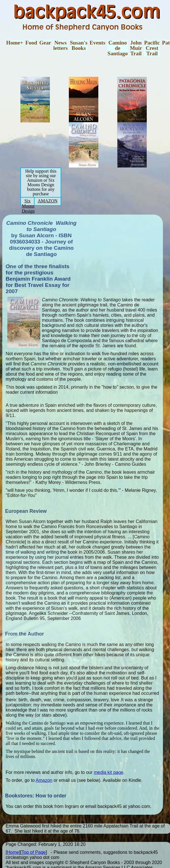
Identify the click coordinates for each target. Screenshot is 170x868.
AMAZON (48, 201)
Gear (45, 43)
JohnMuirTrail (136, 48)
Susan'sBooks (79, 45)
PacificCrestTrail (152, 48)
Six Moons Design (28, 206)
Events (97, 43)
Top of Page (34, 852)
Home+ (15, 43)
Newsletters (60, 45)
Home (13, 852)
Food (31, 43)
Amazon (44, 780)
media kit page (109, 772)
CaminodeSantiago (117, 48)
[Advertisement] (122, 255)
